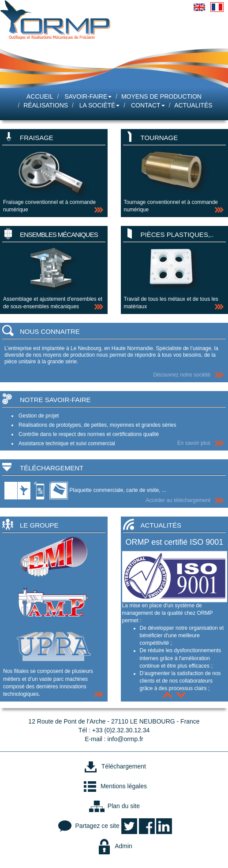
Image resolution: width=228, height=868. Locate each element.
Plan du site (114, 806)
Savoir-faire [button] (88, 96)
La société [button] (100, 105)
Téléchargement (114, 766)
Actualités (193, 105)
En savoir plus (194, 443)
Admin (114, 846)
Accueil (40, 96)
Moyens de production (161, 96)
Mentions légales (114, 786)
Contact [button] (148, 105)
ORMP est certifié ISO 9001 (175, 542)
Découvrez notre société (182, 375)
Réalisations (46, 105)
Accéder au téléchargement (178, 500)
